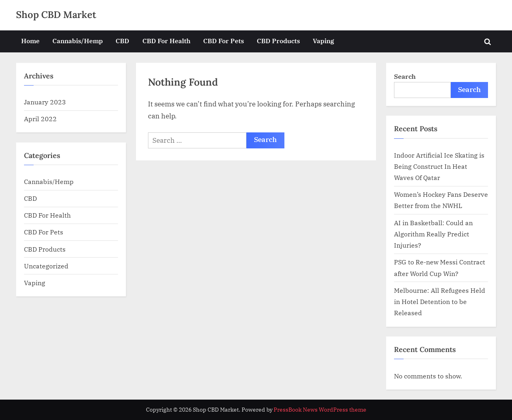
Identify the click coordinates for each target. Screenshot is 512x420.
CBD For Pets (224, 41)
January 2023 (45, 102)
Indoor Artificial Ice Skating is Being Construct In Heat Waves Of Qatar (439, 166)
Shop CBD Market (56, 15)
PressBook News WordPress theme (320, 410)
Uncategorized (46, 266)
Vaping (323, 41)
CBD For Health (166, 41)
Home (30, 41)
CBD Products (278, 41)
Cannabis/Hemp (78, 41)
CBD (122, 41)
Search (405, 76)
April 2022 (40, 119)
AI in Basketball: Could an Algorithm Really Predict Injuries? (433, 234)
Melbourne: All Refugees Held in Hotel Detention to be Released (440, 302)
